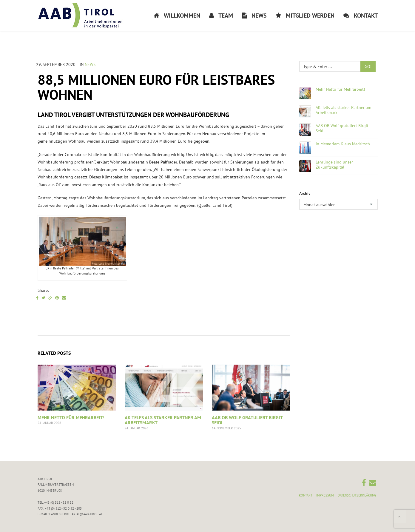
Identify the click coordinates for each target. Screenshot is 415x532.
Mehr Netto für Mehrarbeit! (71, 417)
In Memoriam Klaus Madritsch (343, 144)
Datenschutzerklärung (357, 495)
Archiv (305, 193)
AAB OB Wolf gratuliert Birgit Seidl (247, 420)
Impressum (325, 495)
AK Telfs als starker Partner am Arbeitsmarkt (163, 420)
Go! (368, 67)
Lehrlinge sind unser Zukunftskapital (334, 165)
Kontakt (306, 495)
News (90, 64)
